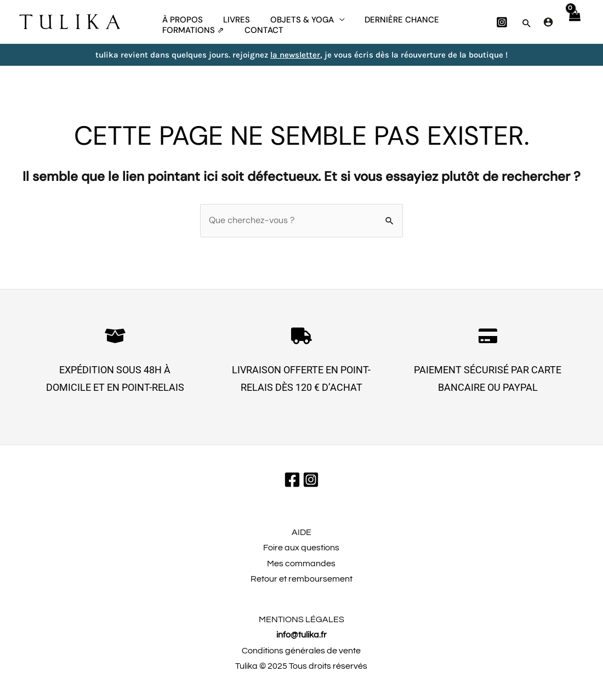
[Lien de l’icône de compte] (548, 25)
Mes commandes (301, 570)
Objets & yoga (293, 16)
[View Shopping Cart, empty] (574, 25)
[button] (527, 26)
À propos (181, 16)
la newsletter (295, 61)
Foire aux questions (301, 554)
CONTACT (258, 41)
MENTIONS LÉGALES (301, 625)
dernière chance (389, 16)
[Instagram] (502, 25)
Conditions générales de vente (301, 657)
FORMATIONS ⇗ (192, 41)
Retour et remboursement (301, 585)
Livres (231, 16)
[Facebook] (292, 486)
